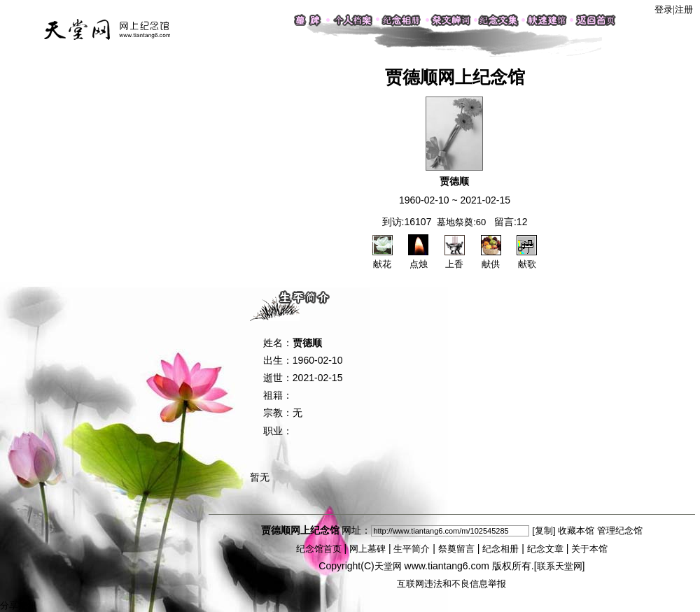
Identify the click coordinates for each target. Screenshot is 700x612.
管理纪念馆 (620, 531)
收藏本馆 (576, 531)
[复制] (544, 531)
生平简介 (412, 549)
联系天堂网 (560, 566)
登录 (664, 9)
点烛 (418, 258)
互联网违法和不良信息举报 (451, 584)
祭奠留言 (456, 549)
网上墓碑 (367, 549)
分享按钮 (18, 605)
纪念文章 (545, 549)
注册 (684, 9)
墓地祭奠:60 (461, 222)
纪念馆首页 (319, 549)
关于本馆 (589, 549)
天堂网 (388, 566)
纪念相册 (500, 549)
